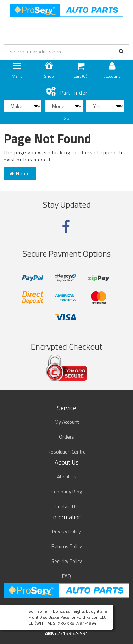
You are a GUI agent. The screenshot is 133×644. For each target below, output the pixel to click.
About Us (67, 476)
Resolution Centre (67, 452)
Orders (66, 437)
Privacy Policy (66, 531)
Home (20, 173)
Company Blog (67, 491)
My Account (67, 422)
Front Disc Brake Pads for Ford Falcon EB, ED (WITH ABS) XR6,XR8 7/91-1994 (67, 620)
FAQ (66, 576)
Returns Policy (67, 546)
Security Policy (67, 561)
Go (66, 118)
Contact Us (66, 506)
